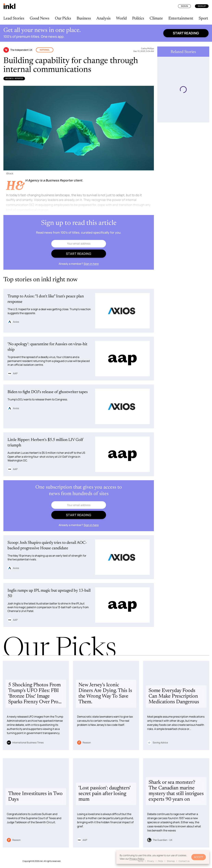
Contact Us (184, 861)
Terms (140, 861)
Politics (138, 18)
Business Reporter (14, 78)
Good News (40, 18)
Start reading (186, 33)
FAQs (160, 861)
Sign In (184, 6)
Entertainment (181, 18)
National (45, 50)
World (121, 18)
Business (84, 18)
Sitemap (171, 861)
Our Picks (63, 18)
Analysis (104, 18)
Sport (203, 18)
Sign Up (202, 6)
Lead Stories (14, 18)
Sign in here (91, 264)
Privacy (151, 861)
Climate (156, 18)
